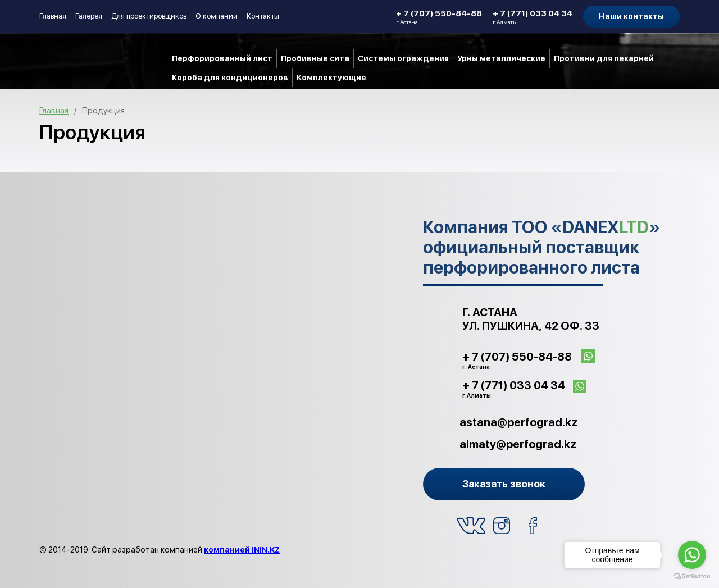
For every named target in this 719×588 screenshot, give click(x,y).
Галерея (89, 16)
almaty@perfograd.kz (518, 444)
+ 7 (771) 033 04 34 (533, 17)
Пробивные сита (315, 58)
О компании (217, 16)
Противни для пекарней (604, 58)
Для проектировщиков (149, 16)
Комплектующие (331, 78)
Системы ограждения (403, 58)
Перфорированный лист (222, 58)
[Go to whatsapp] (692, 555)
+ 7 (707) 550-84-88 (439, 17)
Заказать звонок (504, 484)
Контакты (263, 16)
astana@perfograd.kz (518, 422)
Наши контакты (631, 16)
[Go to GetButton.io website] (692, 576)
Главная (53, 16)
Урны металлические (501, 58)
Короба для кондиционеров (230, 78)
